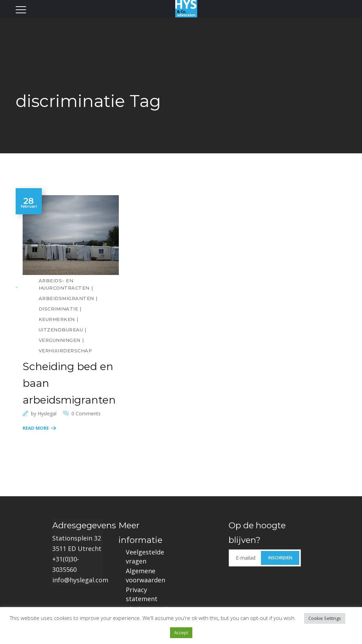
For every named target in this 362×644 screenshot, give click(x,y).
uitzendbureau (61, 330)
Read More (36, 428)
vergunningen (60, 340)
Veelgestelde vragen (145, 557)
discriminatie (59, 309)
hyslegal (47, 413)
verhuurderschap (66, 351)
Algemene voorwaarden (145, 575)
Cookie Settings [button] (325, 618)
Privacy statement (142, 594)
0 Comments (86, 413)
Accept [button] (181, 632)
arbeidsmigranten (66, 298)
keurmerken (57, 319)
